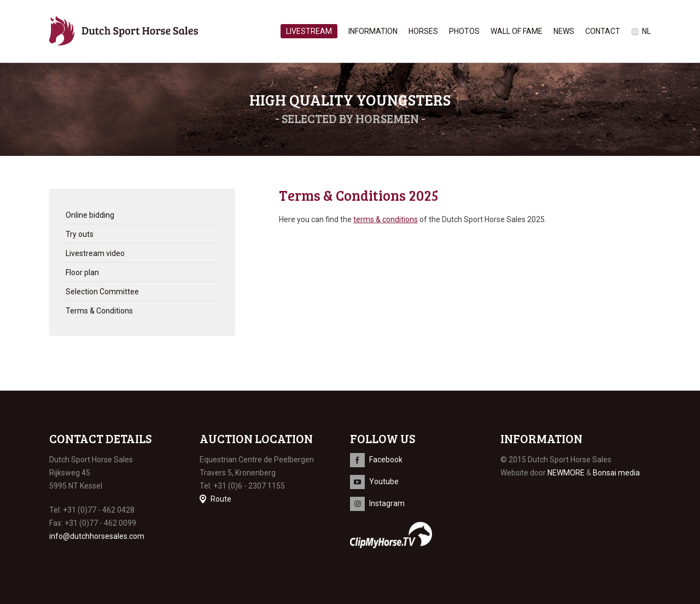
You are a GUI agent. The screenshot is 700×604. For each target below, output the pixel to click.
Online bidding (90, 215)
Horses (423, 31)
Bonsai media (616, 473)
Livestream (309, 31)
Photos (464, 31)
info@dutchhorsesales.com (97, 536)
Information (373, 31)
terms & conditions (386, 219)
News (564, 31)
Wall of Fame (517, 31)
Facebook (386, 460)
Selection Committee (102, 292)
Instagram (387, 503)
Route (221, 499)
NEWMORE (566, 473)
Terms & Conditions (99, 311)
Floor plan (82, 272)
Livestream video (95, 253)
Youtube (384, 481)
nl (646, 31)
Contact (603, 31)
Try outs (80, 234)
